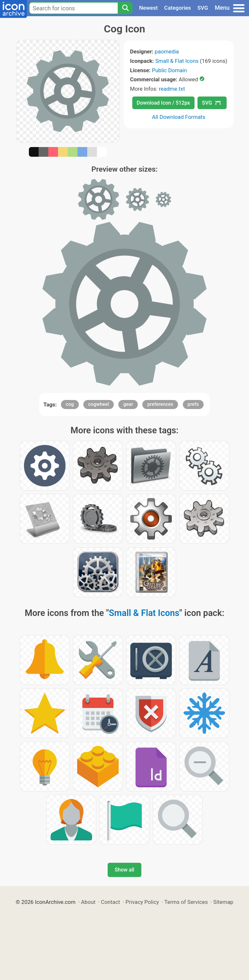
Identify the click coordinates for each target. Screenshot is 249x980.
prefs (193, 404)
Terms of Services (186, 902)
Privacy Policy (142, 902)
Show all (124, 870)
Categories (178, 8)
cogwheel (99, 404)
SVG (203, 8)
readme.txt (172, 89)
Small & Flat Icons (177, 61)
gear (128, 404)
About (88, 902)
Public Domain (169, 70)
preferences (160, 404)
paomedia (167, 51)
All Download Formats (179, 117)
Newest (148, 8)
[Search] (125, 8)
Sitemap (223, 902)
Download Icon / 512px (163, 103)
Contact (110, 902)
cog (70, 404)
